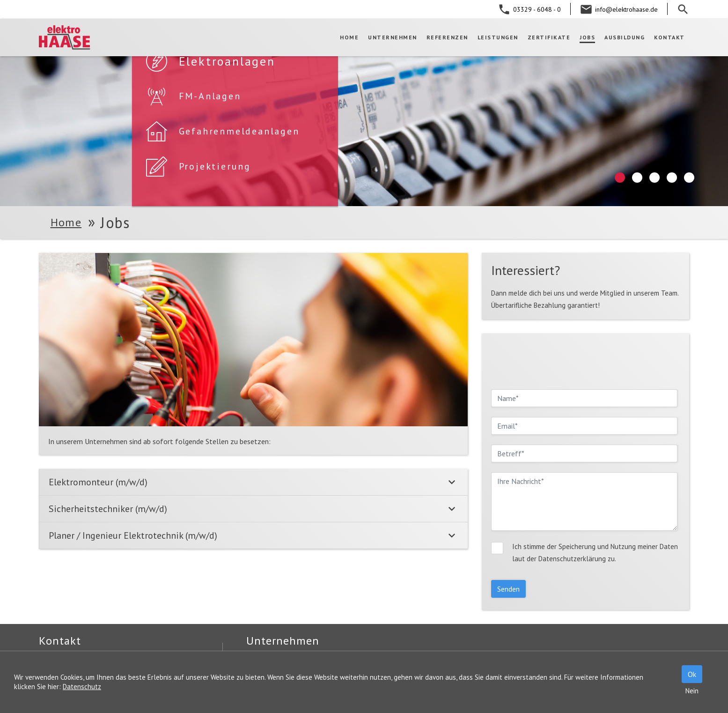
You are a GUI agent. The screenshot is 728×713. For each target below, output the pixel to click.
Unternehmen (393, 37)
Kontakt (669, 37)
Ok (692, 674)
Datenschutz (82, 687)
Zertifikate (549, 37)
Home (349, 37)
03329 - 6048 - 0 (537, 9)
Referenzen (447, 37)
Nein (692, 691)
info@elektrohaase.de (626, 9)
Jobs (587, 37)
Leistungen (498, 37)
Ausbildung (625, 37)
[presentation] (562, 361)
